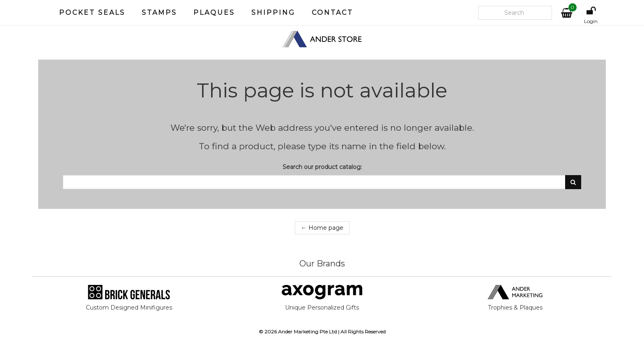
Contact (332, 13)
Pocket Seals (92, 13)
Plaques (214, 13)
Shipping (273, 13)
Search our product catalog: (322, 167)
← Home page (322, 228)
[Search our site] (515, 13)
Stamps (159, 13)
